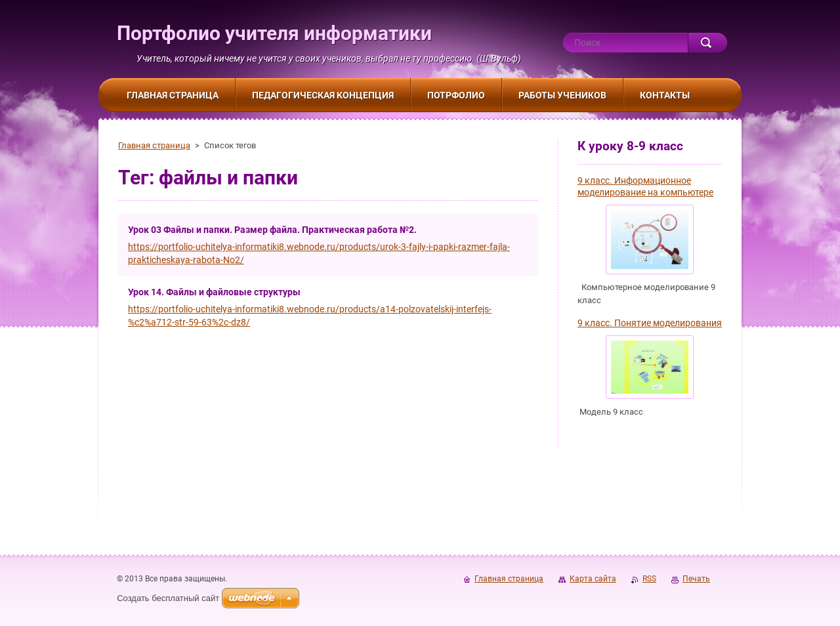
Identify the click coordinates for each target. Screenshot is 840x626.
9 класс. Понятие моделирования (650, 323)
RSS (649, 579)
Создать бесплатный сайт (168, 598)
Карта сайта (593, 579)
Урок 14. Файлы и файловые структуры (214, 292)
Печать (696, 579)
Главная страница (154, 145)
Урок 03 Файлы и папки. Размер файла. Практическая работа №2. (272, 230)
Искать (707, 43)
